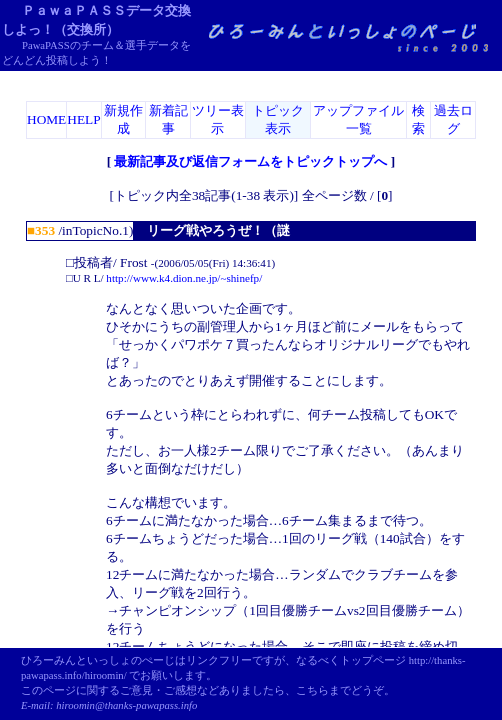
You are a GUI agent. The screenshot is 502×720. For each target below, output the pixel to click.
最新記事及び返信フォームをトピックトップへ (251, 161)
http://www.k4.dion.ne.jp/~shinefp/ (184, 278)
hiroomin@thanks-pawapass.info (126, 705)
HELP (83, 119)
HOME (46, 119)
